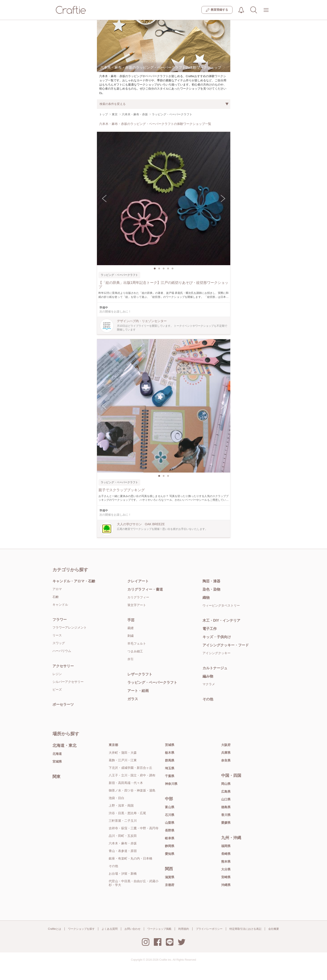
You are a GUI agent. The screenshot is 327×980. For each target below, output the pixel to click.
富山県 (170, 807)
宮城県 (57, 762)
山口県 (226, 799)
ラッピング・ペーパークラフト (152, 682)
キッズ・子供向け (217, 637)
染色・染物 (211, 589)
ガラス (133, 699)
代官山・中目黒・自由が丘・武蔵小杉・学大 (134, 883)
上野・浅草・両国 (121, 806)
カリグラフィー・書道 (145, 589)
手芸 (131, 620)
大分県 (226, 869)
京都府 (170, 885)
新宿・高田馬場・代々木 (126, 783)
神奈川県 (171, 784)
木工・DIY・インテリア (222, 620)
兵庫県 (226, 753)
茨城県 (170, 745)
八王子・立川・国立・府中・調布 (132, 775)
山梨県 (170, 823)
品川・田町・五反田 (123, 836)
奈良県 (226, 760)
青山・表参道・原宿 (123, 851)
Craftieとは (55, 929)
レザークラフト (140, 674)
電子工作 (210, 629)
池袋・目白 (116, 798)
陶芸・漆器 (211, 581)
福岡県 (226, 846)
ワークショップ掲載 (159, 929)
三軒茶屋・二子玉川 (123, 821)
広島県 (226, 792)
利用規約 (184, 929)
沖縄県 (226, 885)
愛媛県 (226, 823)
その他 (208, 699)
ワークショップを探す (81, 929)
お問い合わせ (132, 929)
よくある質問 (110, 929)
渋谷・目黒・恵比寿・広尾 (127, 813)
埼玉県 (170, 768)
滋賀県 (170, 877)
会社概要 (274, 929)
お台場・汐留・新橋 (123, 874)
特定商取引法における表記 (245, 929)
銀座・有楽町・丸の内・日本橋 (130, 858)
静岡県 (170, 846)
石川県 (170, 815)
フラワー (60, 620)
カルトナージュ (215, 668)
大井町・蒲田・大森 (123, 753)
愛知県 (170, 854)
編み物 (208, 676)
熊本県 (226, 862)
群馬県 (170, 760)
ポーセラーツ (63, 704)
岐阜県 (170, 838)
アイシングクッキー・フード (226, 645)
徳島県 (226, 807)
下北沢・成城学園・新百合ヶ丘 (130, 768)
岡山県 (226, 784)
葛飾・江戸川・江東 (123, 760)
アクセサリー (63, 666)
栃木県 (170, 753)
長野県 (170, 830)
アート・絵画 (138, 691)
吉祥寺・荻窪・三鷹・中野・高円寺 (134, 828)
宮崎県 (226, 877)
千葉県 (170, 776)
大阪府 (226, 745)
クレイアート (138, 581)
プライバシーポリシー (209, 929)
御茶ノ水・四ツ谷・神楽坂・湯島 (132, 790)
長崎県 (226, 854)
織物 (206, 598)
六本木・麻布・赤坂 (123, 843)
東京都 (113, 745)
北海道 (57, 754)
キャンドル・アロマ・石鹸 (74, 581)
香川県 (226, 815)
